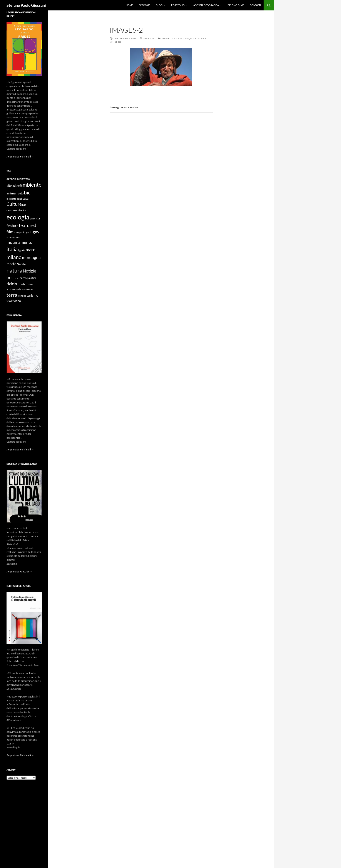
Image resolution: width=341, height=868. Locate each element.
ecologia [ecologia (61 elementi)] (18, 217)
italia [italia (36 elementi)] (12, 249)
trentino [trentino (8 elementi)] (22, 296)
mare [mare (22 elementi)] (30, 249)
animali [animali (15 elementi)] (12, 193)
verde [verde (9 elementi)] (10, 301)
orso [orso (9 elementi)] (17, 278)
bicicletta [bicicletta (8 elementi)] (11, 199)
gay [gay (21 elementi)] (36, 232)
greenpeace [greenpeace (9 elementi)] (13, 237)
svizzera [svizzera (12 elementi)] (27, 289)
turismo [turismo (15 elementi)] (32, 295)
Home (130, 5)
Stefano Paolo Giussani (26, 5)
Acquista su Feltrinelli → (20, 156)
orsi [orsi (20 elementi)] (10, 277)
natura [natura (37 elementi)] (14, 270)
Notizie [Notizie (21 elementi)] (29, 271)
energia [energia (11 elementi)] (35, 218)
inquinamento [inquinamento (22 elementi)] (19, 242)
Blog (159, 5)
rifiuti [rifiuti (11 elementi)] (21, 284)
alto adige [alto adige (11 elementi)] (13, 186)
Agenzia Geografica (206, 5)
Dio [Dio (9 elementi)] (24, 205)
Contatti (255, 5)
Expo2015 (145, 5)
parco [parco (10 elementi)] (23, 278)
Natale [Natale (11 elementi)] (21, 264)
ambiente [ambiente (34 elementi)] (31, 185)
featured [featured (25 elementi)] (28, 225)
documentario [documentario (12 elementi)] (16, 210)
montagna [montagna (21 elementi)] (31, 257)
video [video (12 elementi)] (17, 301)
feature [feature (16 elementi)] (13, 226)
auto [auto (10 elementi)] (21, 193)
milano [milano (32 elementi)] (14, 257)
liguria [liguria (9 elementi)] (22, 250)
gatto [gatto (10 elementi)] (29, 232)
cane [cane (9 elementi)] (19, 199)
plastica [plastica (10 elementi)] (32, 278)
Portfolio (178, 5)
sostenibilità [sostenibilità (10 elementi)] (14, 289)
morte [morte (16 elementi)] (11, 264)
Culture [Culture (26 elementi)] (14, 204)
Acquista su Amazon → (20, 571)
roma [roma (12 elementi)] (29, 284)
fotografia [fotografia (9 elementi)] (20, 232)
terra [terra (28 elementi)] (12, 295)
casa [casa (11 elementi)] (26, 199)
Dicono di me (236, 5)
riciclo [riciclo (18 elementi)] (12, 284)
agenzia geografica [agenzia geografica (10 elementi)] (18, 179)
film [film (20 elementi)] (10, 232)
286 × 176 (149, 38)
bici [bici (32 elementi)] (28, 192)
